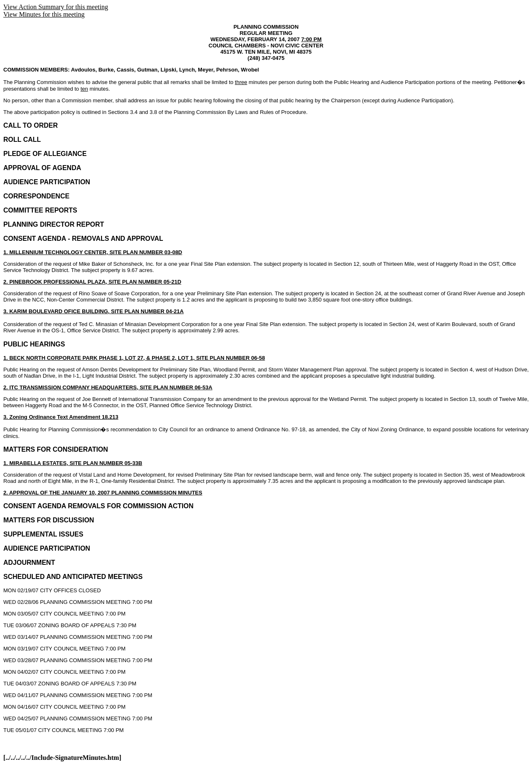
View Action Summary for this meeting (56, 7)
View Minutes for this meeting (44, 14)
